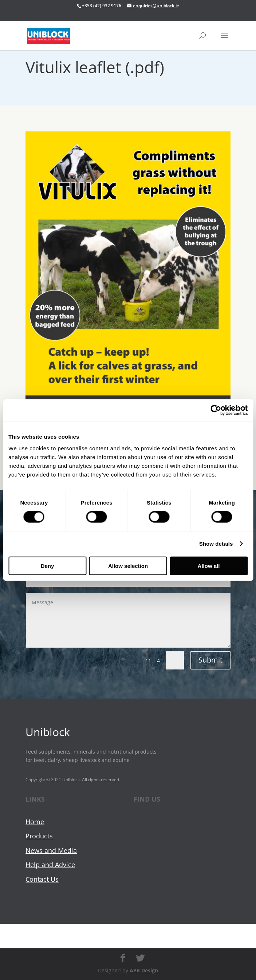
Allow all (209, 566)
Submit (210, 660)
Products (39, 836)
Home (35, 822)
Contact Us (42, 879)
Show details (216, 544)
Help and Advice (50, 865)
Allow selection (128, 566)
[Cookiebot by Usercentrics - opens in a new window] (216, 410)
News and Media (51, 850)
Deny (48, 566)
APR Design (144, 970)
